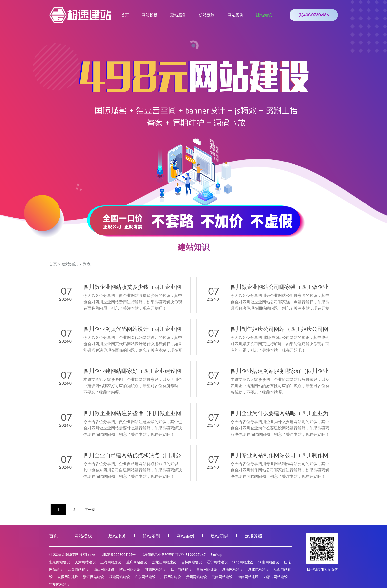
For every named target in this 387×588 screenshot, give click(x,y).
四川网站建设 (181, 569)
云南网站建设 (222, 577)
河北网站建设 (243, 562)
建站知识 (264, 15)
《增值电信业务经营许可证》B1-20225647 (173, 555)
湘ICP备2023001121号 (118, 555)
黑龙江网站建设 (164, 562)
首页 (125, 15)
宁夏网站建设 (59, 584)
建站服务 (178, 15)
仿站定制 (207, 15)
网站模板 (150, 15)
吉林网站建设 (192, 562)
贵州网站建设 (196, 577)
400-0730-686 (314, 15)
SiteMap (216, 555)
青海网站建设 (207, 569)
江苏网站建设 (78, 569)
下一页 (90, 510)
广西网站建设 (171, 577)
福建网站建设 (119, 577)
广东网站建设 (145, 577)
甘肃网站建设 (155, 569)
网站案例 (235, 15)
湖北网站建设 (258, 569)
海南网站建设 (248, 577)
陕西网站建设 (130, 569)
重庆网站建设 (137, 562)
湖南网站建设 (232, 569)
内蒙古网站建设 (275, 577)
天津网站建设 (85, 562)
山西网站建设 (104, 569)
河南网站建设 (269, 562)
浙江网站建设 (94, 577)
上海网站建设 (111, 562)
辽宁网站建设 (217, 562)
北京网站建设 (59, 562)
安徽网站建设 (68, 577)
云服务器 (253, 536)
